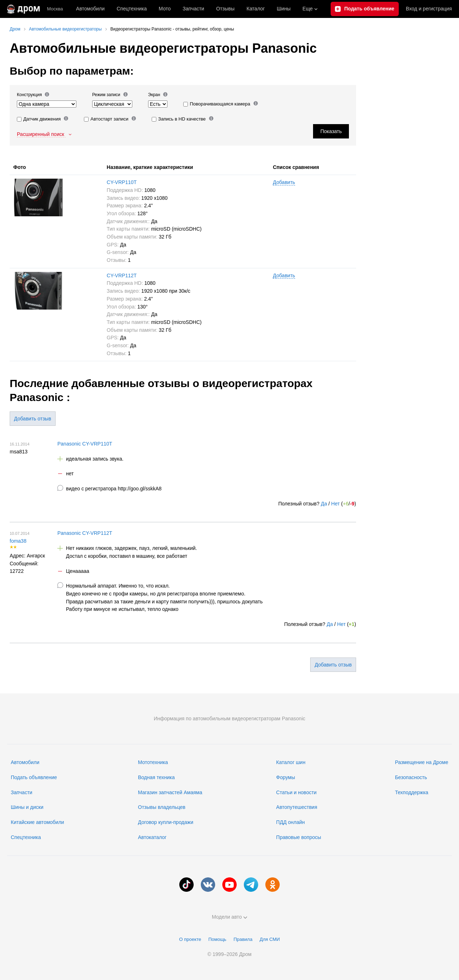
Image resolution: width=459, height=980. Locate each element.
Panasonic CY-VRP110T (85, 444)
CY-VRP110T (122, 182)
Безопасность (411, 777)
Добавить (284, 182)
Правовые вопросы (299, 837)
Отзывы (225, 9)
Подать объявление (34, 777)
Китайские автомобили (37, 822)
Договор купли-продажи (166, 822)
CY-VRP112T (122, 275)
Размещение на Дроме (422, 762)
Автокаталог (152, 837)
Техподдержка (411, 792)
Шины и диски (27, 807)
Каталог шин (291, 762)
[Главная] (23, 9)
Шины (284, 9)
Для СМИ (270, 939)
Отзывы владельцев (162, 807)
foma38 (18, 541)
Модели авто (230, 917)
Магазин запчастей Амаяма (170, 792)
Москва (55, 9)
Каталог (255, 9)
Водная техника (156, 777)
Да (324, 504)
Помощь (217, 939)
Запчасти (193, 9)
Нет (336, 504)
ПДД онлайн (290, 822)
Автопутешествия (297, 807)
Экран (158, 95)
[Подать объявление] (365, 9)
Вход (429, 9)
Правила (243, 939)
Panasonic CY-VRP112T (85, 533)
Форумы (286, 777)
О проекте (190, 939)
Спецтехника (26, 837)
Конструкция (33, 95)
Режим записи (110, 95)
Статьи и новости (296, 792)
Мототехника (153, 762)
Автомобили (90, 9)
